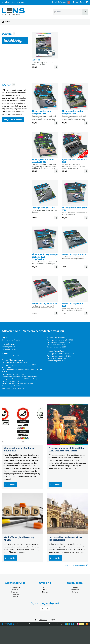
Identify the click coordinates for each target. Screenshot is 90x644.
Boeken (7, 85)
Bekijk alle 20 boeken (13, 120)
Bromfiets (60, 351)
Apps (13, 344)
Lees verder (10, 485)
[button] (80, 2)
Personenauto (16, 360)
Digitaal (7, 34)
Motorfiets (60, 337)
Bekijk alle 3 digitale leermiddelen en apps (13, 41)
